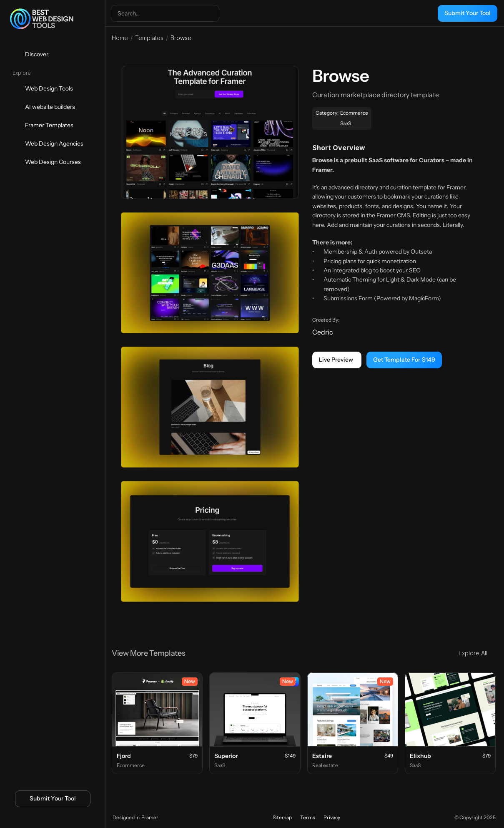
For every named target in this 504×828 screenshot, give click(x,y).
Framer (150, 817)
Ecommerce (354, 113)
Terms (308, 817)
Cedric (323, 332)
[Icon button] (39, 818)
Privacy (332, 817)
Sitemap (282, 817)
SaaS (346, 123)
